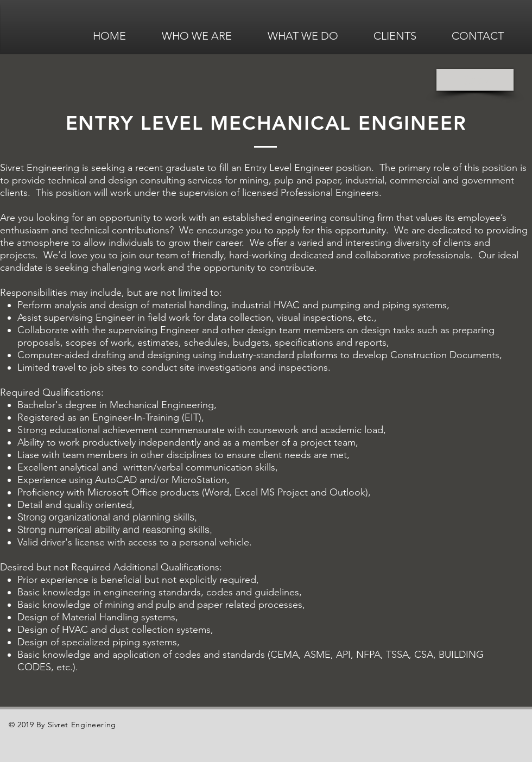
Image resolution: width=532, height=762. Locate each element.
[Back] (475, 80)
